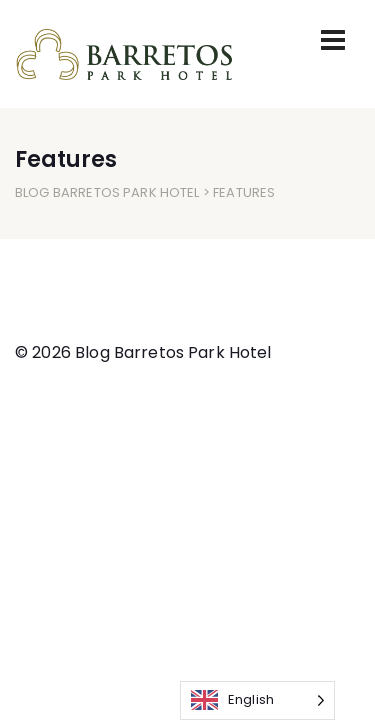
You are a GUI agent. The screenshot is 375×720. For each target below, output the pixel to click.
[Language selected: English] (257, 700)
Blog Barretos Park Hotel (107, 192)
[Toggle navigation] (333, 40)
